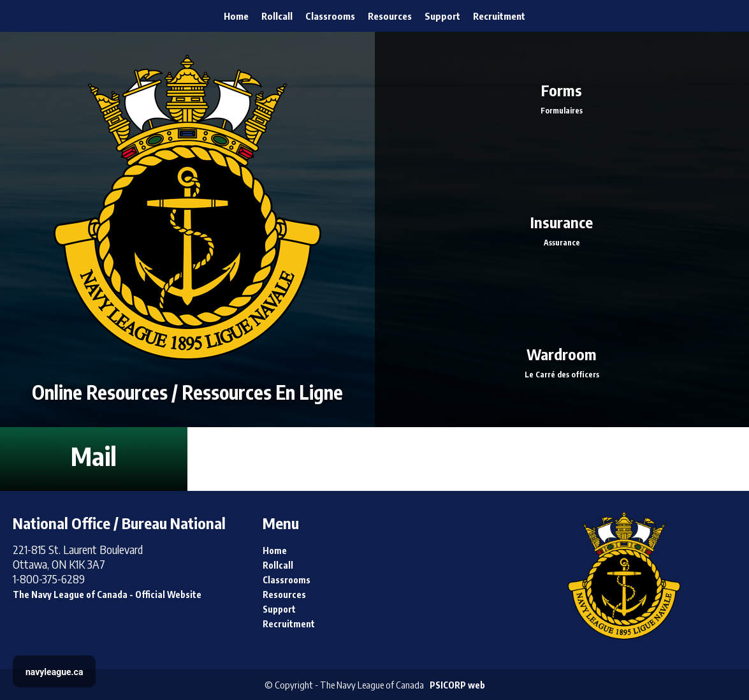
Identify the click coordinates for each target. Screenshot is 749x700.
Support (442, 16)
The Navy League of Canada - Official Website (107, 594)
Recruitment (499, 16)
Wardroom (562, 361)
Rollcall (277, 16)
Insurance (562, 229)
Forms (562, 98)
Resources (390, 16)
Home (236, 16)
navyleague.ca (54, 672)
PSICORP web (457, 685)
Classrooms (330, 16)
